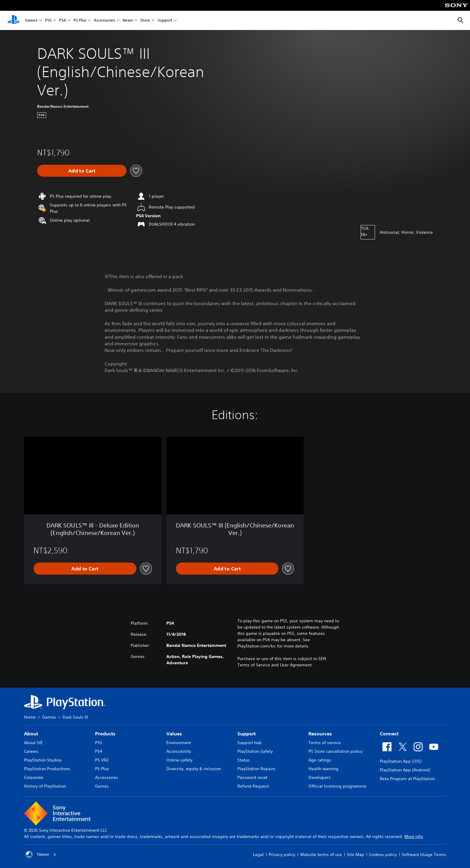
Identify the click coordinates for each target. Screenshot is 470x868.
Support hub (250, 743)
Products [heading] (105, 734)
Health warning (323, 769)
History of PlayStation (45, 786)
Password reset (252, 777)
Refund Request (253, 786)
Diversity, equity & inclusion (194, 769)
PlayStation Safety (255, 751)
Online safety (179, 760)
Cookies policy (383, 854)
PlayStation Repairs (256, 769)
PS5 (48, 21)
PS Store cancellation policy (335, 751)
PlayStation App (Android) (405, 770)
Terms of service (325, 743)
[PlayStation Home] (13, 20)
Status (244, 760)
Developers (320, 777)
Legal (258, 854)
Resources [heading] (320, 734)
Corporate (34, 777)
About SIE (33, 743)
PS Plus (80, 21)
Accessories (104, 21)
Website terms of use (321, 854)
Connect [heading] (389, 734)
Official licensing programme (337, 786)
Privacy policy (282, 854)
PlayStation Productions (47, 769)
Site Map (355, 854)
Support (165, 21)
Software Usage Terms (424, 854)
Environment (179, 743)
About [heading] (31, 734)
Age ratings (320, 760)
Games (31, 21)
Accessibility (179, 751)
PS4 (62, 21)
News (128, 21)
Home (30, 717)
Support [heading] (247, 734)
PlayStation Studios (43, 760)
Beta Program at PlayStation (407, 779)
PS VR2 (102, 760)
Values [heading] (174, 734)
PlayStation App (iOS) (401, 761)
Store (145, 21)
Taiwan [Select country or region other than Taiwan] (41, 854)
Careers (31, 751)
